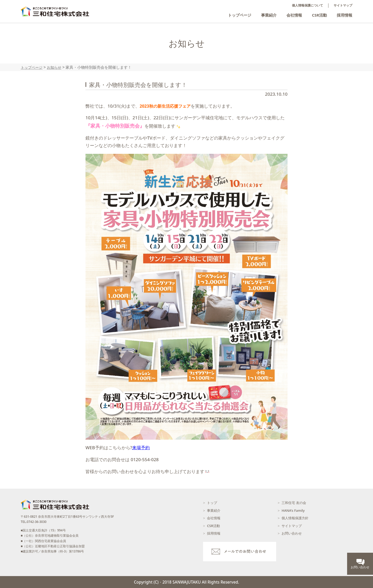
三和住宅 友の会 (294, 503)
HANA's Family (293, 510)
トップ (212, 503)
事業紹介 (269, 15)
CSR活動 (319, 15)
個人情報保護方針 (295, 518)
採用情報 (345, 15)
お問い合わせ (292, 533)
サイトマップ (343, 5)
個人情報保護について (307, 5)
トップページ (240, 15)
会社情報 (294, 15)
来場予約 (141, 448)
